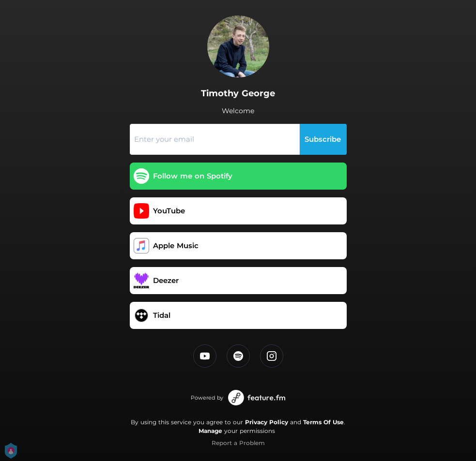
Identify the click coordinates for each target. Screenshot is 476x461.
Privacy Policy (267, 422)
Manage (210, 431)
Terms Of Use (323, 422)
